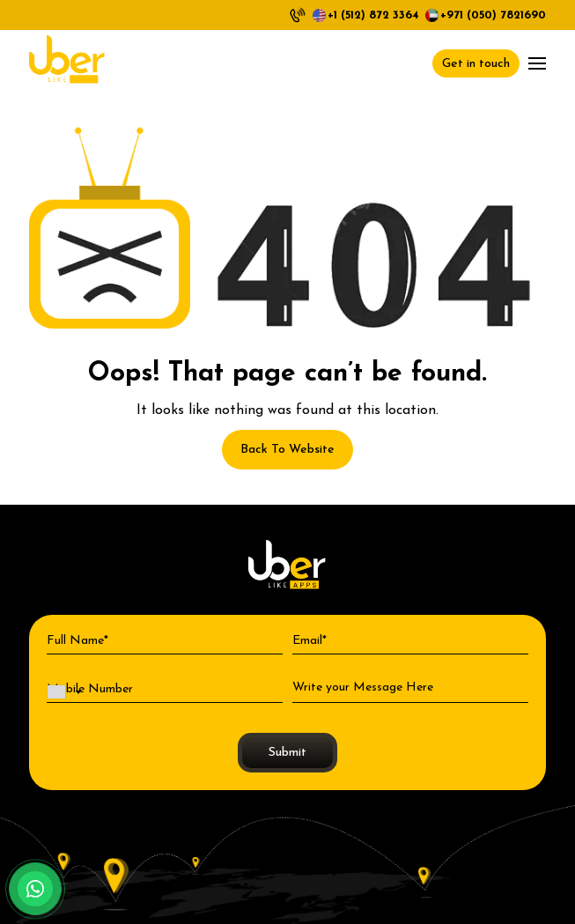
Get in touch (476, 64)
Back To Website (287, 450)
